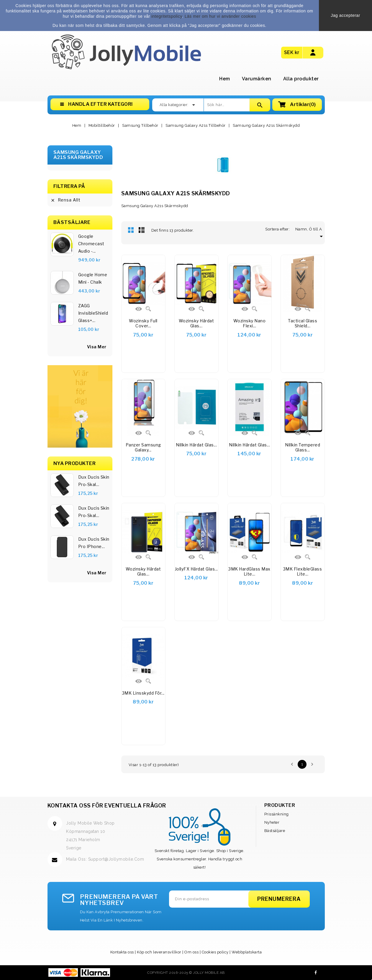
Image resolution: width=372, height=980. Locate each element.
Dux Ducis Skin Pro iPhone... (94, 543)
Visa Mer (97, 573)
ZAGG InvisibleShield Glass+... (93, 313)
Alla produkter (301, 79)
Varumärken (257, 79)
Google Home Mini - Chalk (93, 278)
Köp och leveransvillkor (159, 952)
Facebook (316, 973)
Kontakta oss (122, 952)
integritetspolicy (167, 16)
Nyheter (272, 822)
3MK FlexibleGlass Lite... (303, 572)
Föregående (292, 764)
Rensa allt (65, 200)
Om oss (191, 952)
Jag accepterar (345, 15)
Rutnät (131, 230)
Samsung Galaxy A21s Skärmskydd (78, 155)
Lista (142, 230)
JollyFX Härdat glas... (196, 569)
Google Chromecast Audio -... (91, 244)
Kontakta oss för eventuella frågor (107, 806)
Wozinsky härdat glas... (196, 323)
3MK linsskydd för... (143, 693)
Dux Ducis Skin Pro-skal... (94, 481)
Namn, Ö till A (310, 229)
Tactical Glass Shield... (303, 323)
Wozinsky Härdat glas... (143, 572)
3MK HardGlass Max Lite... (249, 572)
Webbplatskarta (247, 952)
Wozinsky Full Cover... (143, 323)
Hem (225, 79)
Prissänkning (277, 814)
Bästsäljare (275, 831)
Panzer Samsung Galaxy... (143, 447)
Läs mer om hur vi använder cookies (221, 16)
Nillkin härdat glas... (196, 445)
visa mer (97, 347)
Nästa (312, 764)
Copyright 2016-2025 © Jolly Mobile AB (186, 973)
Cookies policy (215, 952)
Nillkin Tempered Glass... (303, 447)
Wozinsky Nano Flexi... (250, 323)
